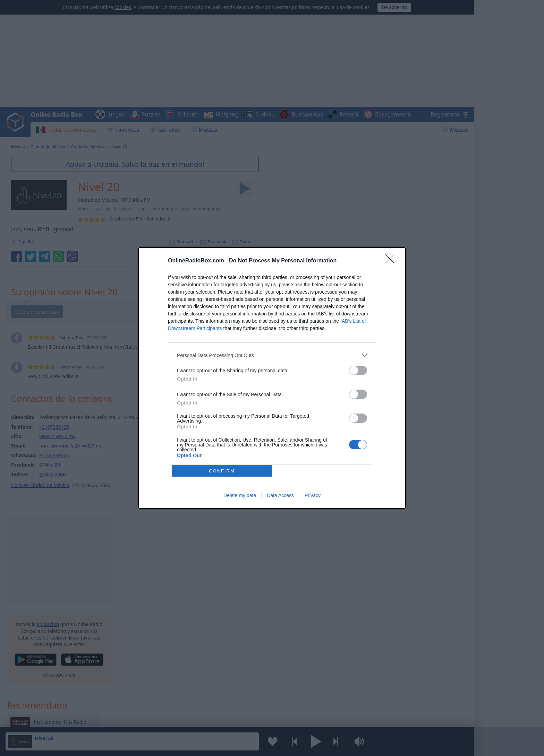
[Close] (392, 261)
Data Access (280, 495)
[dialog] (272, 378)
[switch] (358, 370)
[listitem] (272, 355)
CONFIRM (222, 471)
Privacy (313, 495)
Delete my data (240, 495)
